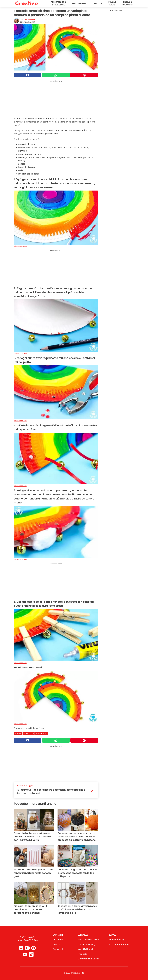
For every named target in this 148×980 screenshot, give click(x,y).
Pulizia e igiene (112, 3)
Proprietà (83, 954)
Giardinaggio (79, 3)
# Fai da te (29, 733)
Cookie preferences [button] (119, 944)
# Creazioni (42, 733)
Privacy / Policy (117, 940)
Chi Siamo (58, 940)
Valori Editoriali (85, 949)
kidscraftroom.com (20, 246)
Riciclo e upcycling (127, 3)
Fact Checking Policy (88, 940)
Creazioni (97, 3)
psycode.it (58, 949)
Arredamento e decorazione (58, 3)
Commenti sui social (88, 959)
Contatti (57, 944)
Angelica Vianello (29, 19)
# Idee (18, 733)
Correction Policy (87, 944)
